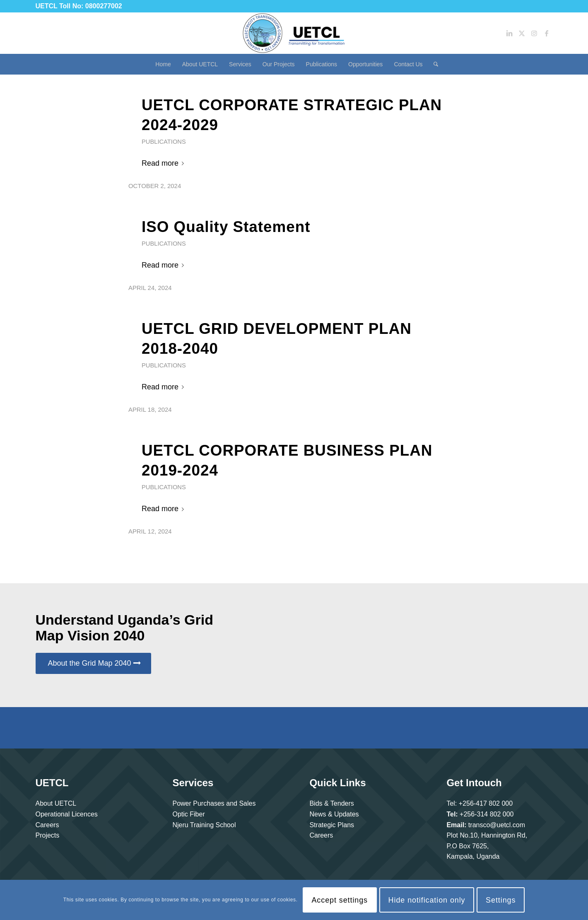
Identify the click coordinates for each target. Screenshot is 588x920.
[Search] (433, 64)
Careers (47, 825)
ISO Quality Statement (226, 227)
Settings (501, 900)
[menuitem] (163, 64)
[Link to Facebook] (547, 33)
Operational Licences (67, 814)
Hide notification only (427, 900)
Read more (164, 163)
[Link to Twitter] (522, 33)
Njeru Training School (204, 825)
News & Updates (334, 814)
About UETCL (56, 803)
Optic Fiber (188, 814)
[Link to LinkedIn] (509, 33)
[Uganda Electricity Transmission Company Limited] (294, 33)
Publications (164, 142)
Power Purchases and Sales (214, 803)
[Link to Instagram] (534, 33)
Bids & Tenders (331, 803)
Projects (48, 835)
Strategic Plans (332, 825)
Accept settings (340, 900)
